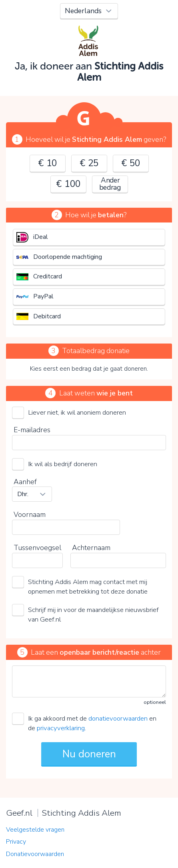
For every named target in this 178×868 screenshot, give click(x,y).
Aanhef (25, 482)
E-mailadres (32, 430)
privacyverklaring (61, 728)
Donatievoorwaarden (35, 854)
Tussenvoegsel (37, 548)
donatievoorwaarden (118, 718)
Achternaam (91, 548)
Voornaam (30, 514)
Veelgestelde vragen (35, 830)
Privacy (16, 842)
